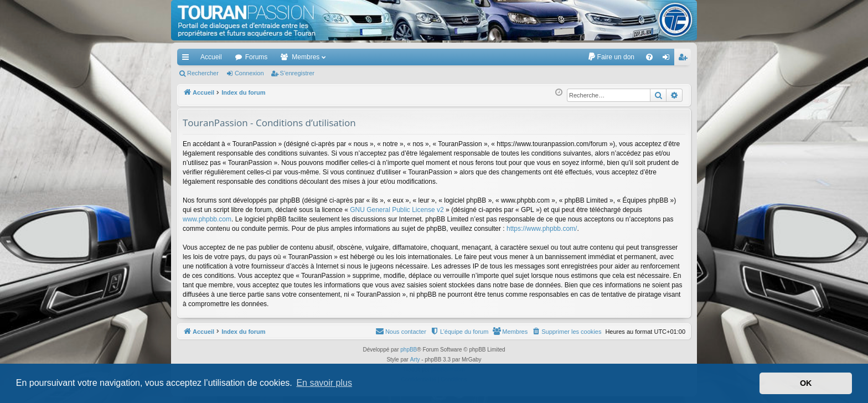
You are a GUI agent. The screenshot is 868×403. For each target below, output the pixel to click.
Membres (306, 57)
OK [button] (806, 383)
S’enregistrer (297, 73)
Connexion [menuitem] (668, 59)
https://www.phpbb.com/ (542, 229)
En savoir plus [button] (324, 383)
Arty (415, 360)
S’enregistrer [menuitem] (685, 59)
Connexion (249, 73)
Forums (257, 57)
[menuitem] (611, 57)
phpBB (409, 350)
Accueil (211, 57)
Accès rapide (188, 59)
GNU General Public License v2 (397, 210)
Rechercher (203, 73)
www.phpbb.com (207, 219)
